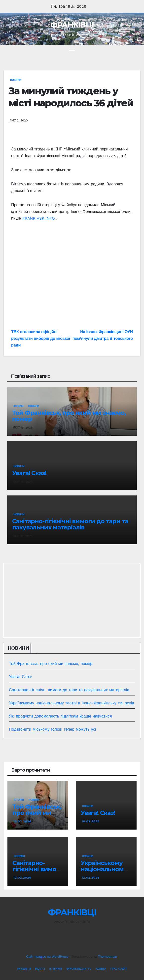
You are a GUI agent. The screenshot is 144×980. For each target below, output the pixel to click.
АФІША (101, 969)
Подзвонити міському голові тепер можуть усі (53, 729)
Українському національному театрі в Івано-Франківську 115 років (72, 703)
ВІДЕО (40, 969)
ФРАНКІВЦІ (72, 25)
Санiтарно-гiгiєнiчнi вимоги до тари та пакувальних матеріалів (70, 524)
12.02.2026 (22, 878)
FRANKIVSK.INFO (39, 218)
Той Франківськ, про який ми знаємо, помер (69, 416)
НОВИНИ (16, 80)
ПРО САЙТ (119, 969)
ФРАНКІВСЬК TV (79, 969)
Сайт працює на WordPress (48, 957)
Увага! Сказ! (29, 473)
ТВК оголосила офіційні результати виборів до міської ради (41, 338)
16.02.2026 (91, 821)
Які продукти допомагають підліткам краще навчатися (60, 716)
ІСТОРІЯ (19, 406)
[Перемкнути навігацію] (72, 50)
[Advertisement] (72, 277)
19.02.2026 (22, 821)
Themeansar (107, 957)
